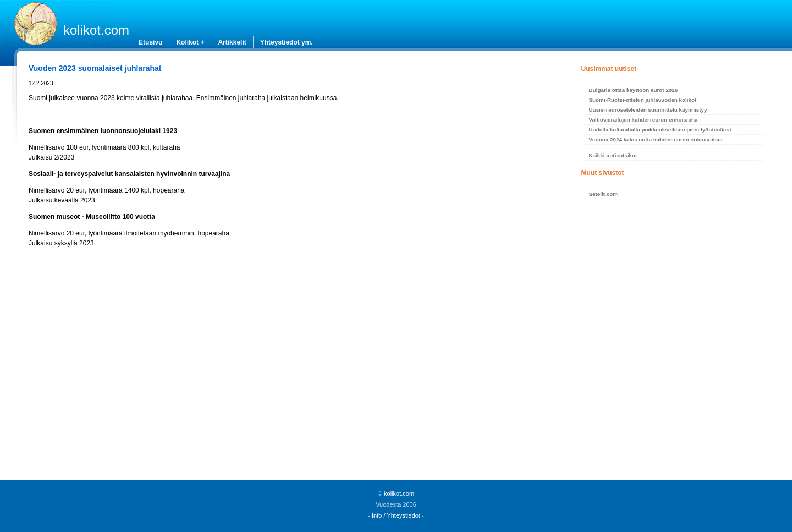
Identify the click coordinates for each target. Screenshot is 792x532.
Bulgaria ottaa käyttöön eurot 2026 (633, 90)
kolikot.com (96, 30)
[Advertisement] (290, 360)
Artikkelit (232, 42)
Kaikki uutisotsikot (613, 155)
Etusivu (150, 42)
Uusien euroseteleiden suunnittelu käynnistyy (648, 110)
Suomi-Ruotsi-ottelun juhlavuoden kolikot (642, 100)
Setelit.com (603, 194)
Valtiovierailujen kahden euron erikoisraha (643, 120)
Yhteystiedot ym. (287, 42)
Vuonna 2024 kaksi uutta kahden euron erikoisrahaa (655, 139)
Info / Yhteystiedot (396, 515)
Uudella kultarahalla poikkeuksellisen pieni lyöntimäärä (660, 130)
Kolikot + (190, 42)
